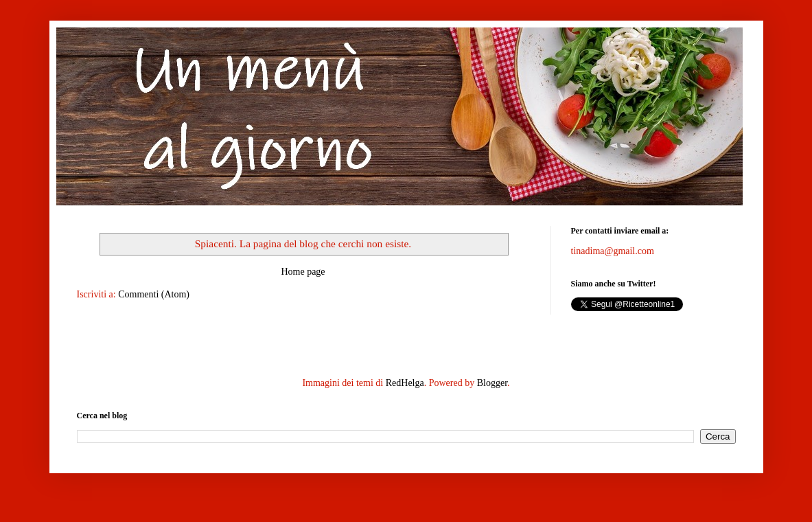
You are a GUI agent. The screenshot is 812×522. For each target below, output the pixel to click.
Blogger (492, 383)
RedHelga (405, 383)
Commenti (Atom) (154, 294)
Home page (303, 272)
